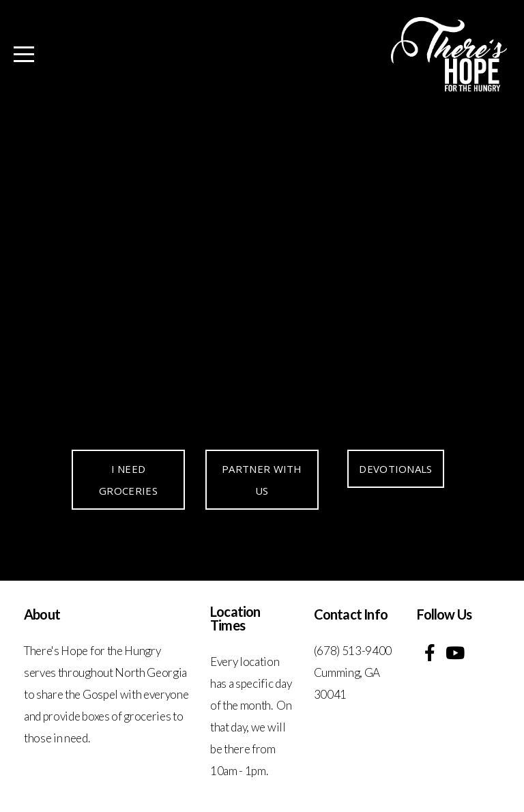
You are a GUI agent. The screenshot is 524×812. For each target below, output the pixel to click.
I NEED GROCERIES (128, 480)
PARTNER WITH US (262, 480)
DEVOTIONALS (395, 469)
